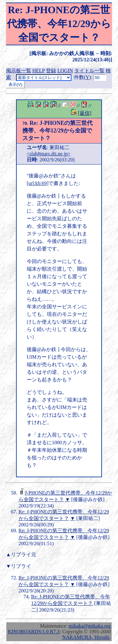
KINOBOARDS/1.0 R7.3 (34, 632)
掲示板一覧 (19, 71)
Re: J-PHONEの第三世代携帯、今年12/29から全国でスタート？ (58, 131)
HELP (39, 71)
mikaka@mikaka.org (90, 626)
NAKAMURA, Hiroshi (86, 637)
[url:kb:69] (38, 183)
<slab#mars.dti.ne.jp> (49, 154)
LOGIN (65, 71)
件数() (82, 77)
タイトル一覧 (89, 71)
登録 (51, 71)
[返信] (85, 113)
